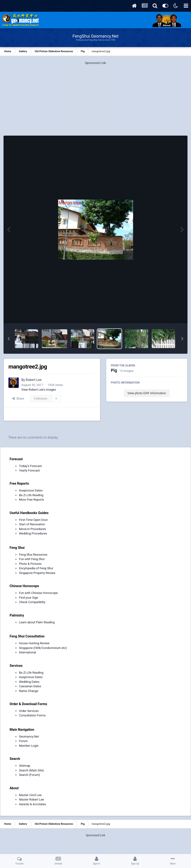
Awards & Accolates (33, 804)
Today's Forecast (30, 466)
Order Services (29, 711)
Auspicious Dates (31, 490)
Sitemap (25, 766)
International (28, 652)
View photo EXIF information (147, 393)
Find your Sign (29, 598)
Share (18, 399)
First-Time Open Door (33, 520)
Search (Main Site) (31, 770)
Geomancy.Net (29, 736)
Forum (23, 741)
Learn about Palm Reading (37, 622)
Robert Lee (34, 380)
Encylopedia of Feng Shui (36, 568)
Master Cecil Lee (30, 795)
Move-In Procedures (32, 529)
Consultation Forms (32, 715)
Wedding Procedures (33, 533)
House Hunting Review (34, 643)
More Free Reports (32, 500)
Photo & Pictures (30, 564)
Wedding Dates (29, 682)
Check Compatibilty (32, 602)
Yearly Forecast (29, 470)
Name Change (29, 691)
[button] (9, 339)
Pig (114, 370)
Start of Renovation (32, 524)
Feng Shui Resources (33, 555)
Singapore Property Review (37, 573)
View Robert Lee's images (39, 390)
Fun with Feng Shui (32, 559)
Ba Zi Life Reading (31, 495)
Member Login (29, 746)
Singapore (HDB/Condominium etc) (43, 648)
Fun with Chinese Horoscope (38, 593)
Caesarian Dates (30, 686)
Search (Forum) (30, 775)
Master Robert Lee (32, 799)
